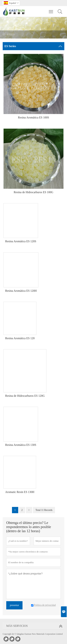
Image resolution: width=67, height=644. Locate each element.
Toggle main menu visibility (51, 10)
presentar (14, 605)
